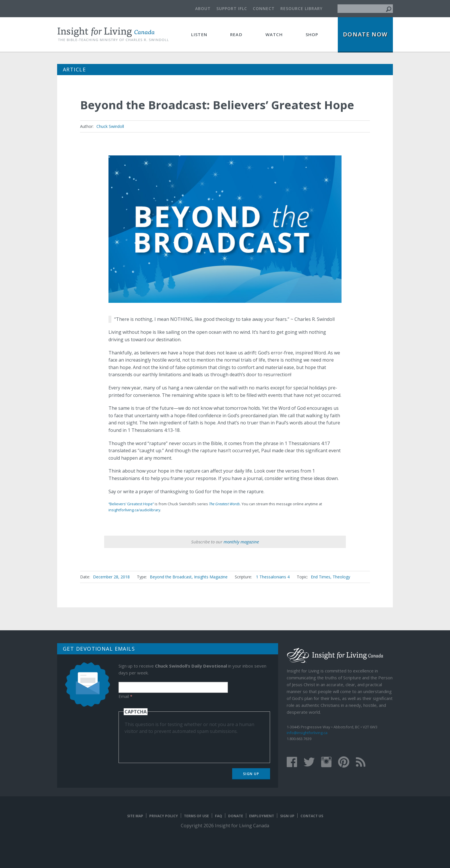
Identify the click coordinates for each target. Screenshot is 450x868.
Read (236, 34)
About (203, 8)
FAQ (219, 816)
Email (125, 696)
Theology (341, 577)
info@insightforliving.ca (307, 733)
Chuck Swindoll (110, 126)
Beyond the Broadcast (171, 577)
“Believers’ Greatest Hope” (131, 504)
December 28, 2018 (111, 577)
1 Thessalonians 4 (273, 577)
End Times (321, 577)
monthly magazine (241, 542)
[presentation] (168, 746)
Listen (199, 34)
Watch (274, 34)
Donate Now (365, 34)
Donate (236, 816)
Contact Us (312, 816)
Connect (264, 8)
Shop (312, 34)
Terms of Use (196, 816)
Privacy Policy (164, 816)
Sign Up (251, 774)
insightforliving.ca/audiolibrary (134, 510)
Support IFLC (232, 8)
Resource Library (301, 8)
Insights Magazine (211, 577)
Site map (135, 816)
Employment (262, 816)
